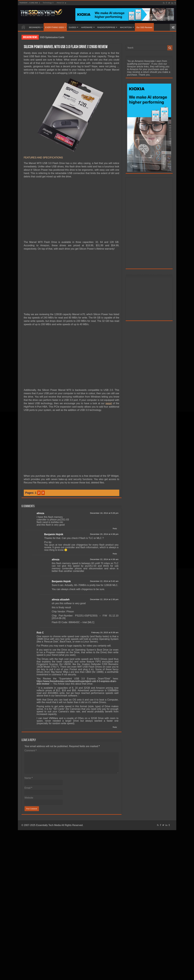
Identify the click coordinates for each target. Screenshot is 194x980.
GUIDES (72, 27)
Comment (31, 751)
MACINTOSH (126, 27)
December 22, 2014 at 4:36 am (104, 559)
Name (29, 778)
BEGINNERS (35, 27)
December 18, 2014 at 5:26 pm (104, 513)
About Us (60, 3)
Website (29, 798)
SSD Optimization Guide (52, 37)
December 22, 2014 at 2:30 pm (104, 599)
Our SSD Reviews (144, 27)
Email (28, 788)
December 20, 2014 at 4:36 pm (104, 534)
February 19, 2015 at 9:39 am (105, 632)
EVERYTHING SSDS (54, 27)
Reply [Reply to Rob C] (115, 727)
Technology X (48, 3)
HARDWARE (87, 27)
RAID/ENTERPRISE (106, 27)
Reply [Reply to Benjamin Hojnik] (115, 554)
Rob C (40, 633)
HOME (23, 27)
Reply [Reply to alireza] (115, 528)
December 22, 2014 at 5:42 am (104, 581)
